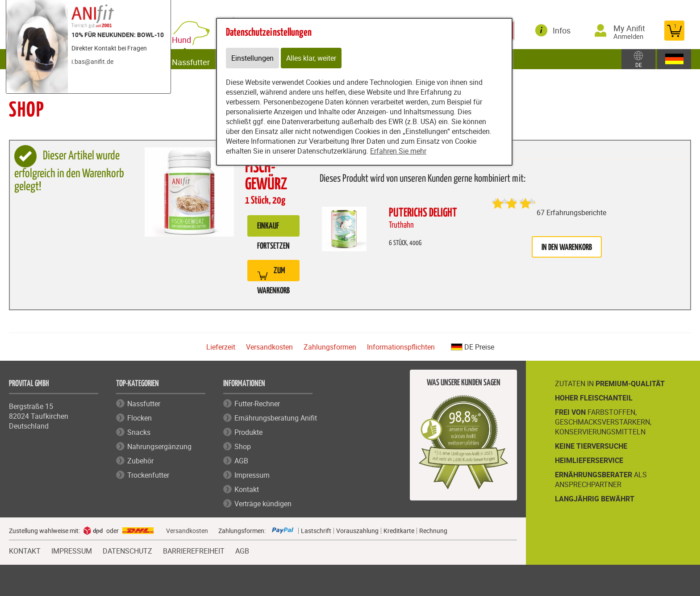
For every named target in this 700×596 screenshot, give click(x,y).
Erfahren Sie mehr (398, 151)
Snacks (139, 432)
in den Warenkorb (567, 248)
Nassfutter (199, 59)
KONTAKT (25, 550)
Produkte (248, 432)
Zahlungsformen (330, 347)
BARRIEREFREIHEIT (194, 550)
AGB (241, 461)
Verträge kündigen (263, 504)
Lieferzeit (221, 347)
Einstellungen (252, 58)
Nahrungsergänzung (159, 446)
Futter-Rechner (257, 404)
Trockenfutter (148, 475)
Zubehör (140, 461)
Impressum (252, 475)
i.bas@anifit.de (92, 61)
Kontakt (247, 489)
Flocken (140, 418)
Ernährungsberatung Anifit (276, 418)
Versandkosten (269, 347)
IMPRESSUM (72, 550)
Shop (243, 446)
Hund (191, 37)
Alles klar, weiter (311, 58)
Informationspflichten (401, 347)
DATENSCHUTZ (127, 550)
